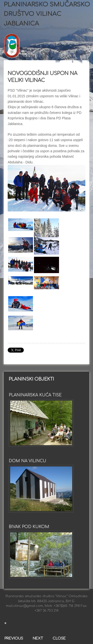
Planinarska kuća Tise (35, 395)
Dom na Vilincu (27, 461)
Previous (14, 638)
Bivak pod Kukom (29, 527)
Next (38, 638)
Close (59, 638)
